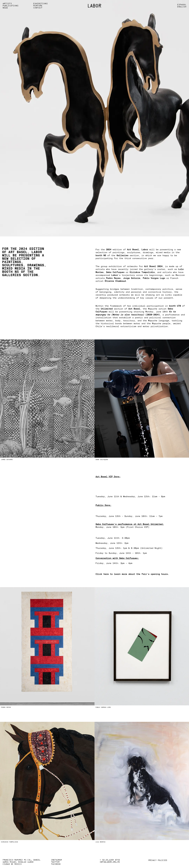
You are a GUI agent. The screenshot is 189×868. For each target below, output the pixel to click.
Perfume (38, 6)
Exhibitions (40, 4)
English (182, 7)
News (5, 8)
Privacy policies (158, 861)
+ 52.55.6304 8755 (110, 860)
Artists (7, 4)
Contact (38, 8)
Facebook (56, 864)
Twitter (55, 862)
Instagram (57, 860)
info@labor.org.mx (110, 862)
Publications (10, 6)
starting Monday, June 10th (151, 312)
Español (182, 5)
